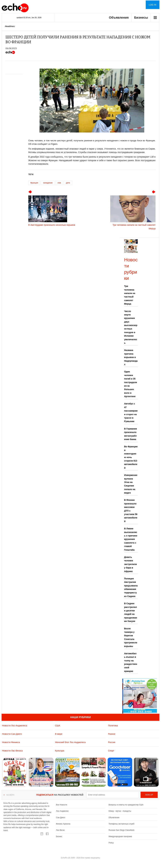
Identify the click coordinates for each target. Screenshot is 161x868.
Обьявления (114, 818)
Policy (111, 843)
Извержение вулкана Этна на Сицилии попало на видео (131, 484)
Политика (113, 726)
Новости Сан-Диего (12, 734)
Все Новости (61, 805)
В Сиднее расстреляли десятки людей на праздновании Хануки (131, 612)
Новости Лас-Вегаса (12, 751)
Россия (112, 742)
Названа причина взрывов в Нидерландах (131, 357)
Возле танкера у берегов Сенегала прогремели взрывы (131, 637)
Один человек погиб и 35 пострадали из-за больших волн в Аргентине (131, 384)
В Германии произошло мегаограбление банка (131, 434)
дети (68, 183)
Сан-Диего (61, 818)
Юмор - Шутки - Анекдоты (120, 811)
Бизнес (59, 836)
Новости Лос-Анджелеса (15, 726)
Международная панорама (120, 836)
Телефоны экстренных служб (121, 824)
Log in (153, 5)
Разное (112, 734)
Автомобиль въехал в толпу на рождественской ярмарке (131, 662)
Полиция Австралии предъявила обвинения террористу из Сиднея (131, 587)
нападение (48, 183)
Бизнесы (141, 18)
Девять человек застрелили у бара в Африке (131, 564)
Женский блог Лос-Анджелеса (70, 742)
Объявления (119, 18)
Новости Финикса (11, 742)
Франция (34, 183)
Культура (60, 751)
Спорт (111, 751)
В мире (59, 734)
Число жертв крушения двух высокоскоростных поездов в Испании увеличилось (131, 327)
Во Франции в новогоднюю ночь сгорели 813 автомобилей (131, 457)
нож (59, 183)
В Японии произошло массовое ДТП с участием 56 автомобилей (131, 511)
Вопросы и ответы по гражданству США (126, 805)
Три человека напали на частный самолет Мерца (130, 295)
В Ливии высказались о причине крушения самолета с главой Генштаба (131, 539)
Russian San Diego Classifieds (122, 830)
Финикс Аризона (63, 824)
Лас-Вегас (60, 830)
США (58, 726)
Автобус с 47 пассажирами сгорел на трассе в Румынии (131, 412)
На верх (10, 795)
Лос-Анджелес (62, 811)
